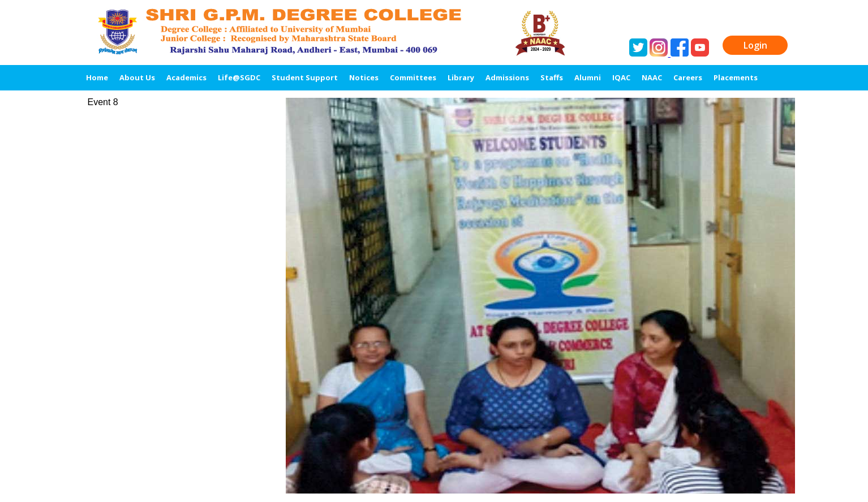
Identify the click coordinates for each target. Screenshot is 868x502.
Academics (186, 77)
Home (97, 77)
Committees (413, 77)
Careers (688, 77)
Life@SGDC (239, 77)
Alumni (588, 77)
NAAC (652, 77)
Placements (736, 77)
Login (755, 45)
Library (461, 77)
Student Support (305, 77)
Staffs (552, 77)
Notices (364, 77)
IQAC (621, 77)
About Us (137, 77)
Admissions (507, 77)
